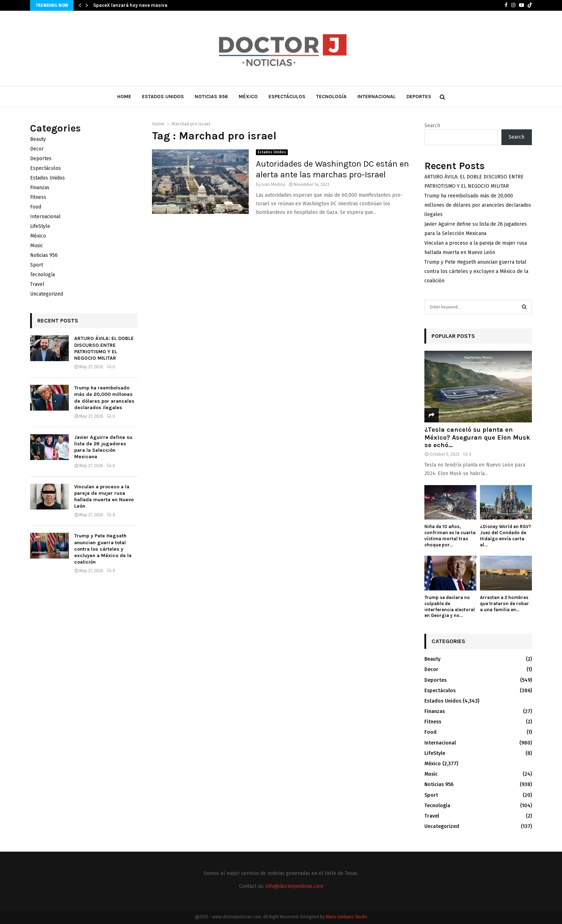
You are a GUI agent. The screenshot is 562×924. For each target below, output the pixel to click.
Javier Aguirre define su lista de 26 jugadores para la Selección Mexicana (103, 447)
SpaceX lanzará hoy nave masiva (130, 5)
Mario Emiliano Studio (347, 917)
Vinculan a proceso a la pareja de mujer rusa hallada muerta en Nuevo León (104, 497)
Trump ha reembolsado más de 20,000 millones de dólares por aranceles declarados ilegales (104, 398)
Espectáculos (287, 97)
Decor (37, 149)
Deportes (419, 97)
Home (124, 97)
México (248, 97)
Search (432, 126)
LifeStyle (40, 226)
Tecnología (331, 97)
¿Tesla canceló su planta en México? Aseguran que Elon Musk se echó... (477, 437)
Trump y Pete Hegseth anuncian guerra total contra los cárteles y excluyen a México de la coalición (103, 549)
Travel (37, 284)
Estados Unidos (163, 97)
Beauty (38, 139)
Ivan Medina (273, 185)
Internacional (377, 97)
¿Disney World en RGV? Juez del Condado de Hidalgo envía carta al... (506, 535)
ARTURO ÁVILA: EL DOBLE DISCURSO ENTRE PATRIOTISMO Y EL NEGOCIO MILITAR (104, 348)
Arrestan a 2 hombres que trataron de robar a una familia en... (504, 604)
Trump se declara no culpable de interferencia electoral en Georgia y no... (450, 606)
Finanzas (40, 188)
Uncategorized (47, 294)
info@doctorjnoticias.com (294, 886)
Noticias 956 (211, 97)
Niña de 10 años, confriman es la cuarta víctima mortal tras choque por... (450, 535)
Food (36, 207)
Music (37, 246)
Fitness (38, 197)
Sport (37, 265)
